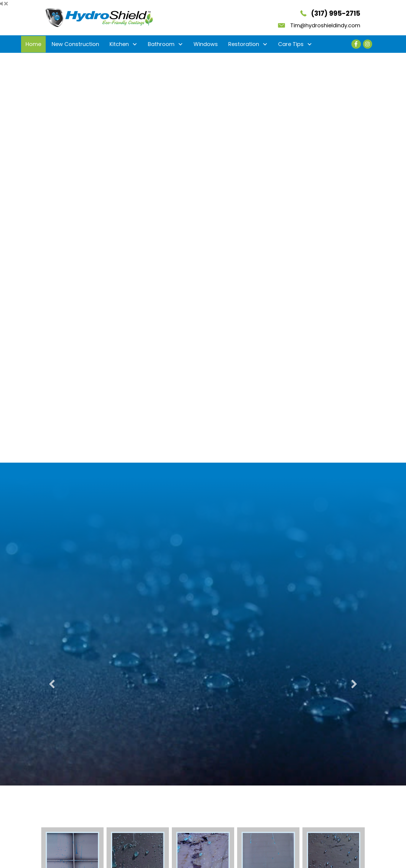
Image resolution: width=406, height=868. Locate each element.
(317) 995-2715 (336, 14)
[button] (135, 44)
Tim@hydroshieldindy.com (325, 25)
